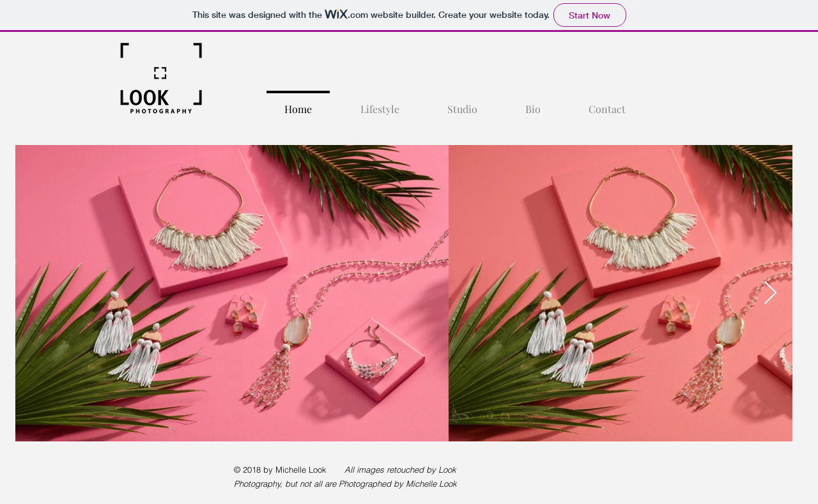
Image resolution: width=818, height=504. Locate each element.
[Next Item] (770, 294)
